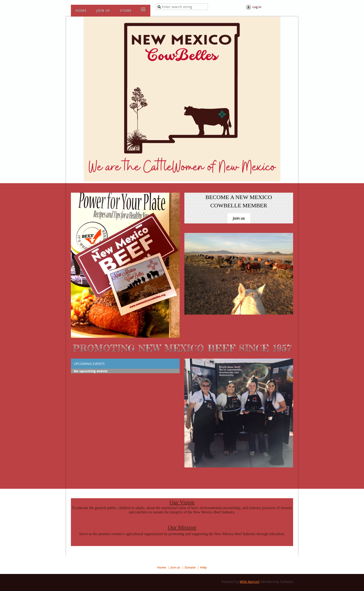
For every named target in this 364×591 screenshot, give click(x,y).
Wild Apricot (250, 582)
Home (162, 567)
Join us (239, 218)
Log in (257, 7)
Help (203, 567)
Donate (190, 567)
